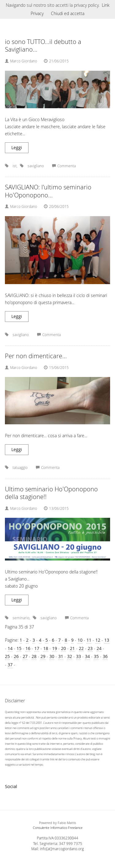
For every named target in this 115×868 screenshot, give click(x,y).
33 (79, 656)
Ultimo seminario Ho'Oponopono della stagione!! (51, 493)
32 (70, 656)
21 (72, 648)
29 (43, 656)
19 (55, 648)
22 (81, 648)
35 (96, 656)
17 (37, 648)
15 (19, 648)
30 (52, 656)
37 (10, 665)
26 (16, 656)
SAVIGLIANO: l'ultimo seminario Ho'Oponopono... (48, 191)
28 (34, 656)
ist (15, 166)
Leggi (17, 147)
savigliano (36, 166)
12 (98, 640)
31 (61, 656)
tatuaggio (20, 468)
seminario (21, 618)
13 (107, 640)
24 (99, 648)
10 (80, 640)
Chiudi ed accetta (68, 13)
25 (7, 656)
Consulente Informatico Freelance (58, 828)
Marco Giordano (24, 61)
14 (10, 648)
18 (46, 648)
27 (25, 656)
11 (89, 640)
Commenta (64, 166)
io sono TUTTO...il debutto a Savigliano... (43, 46)
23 (90, 648)
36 (105, 656)
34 (87, 656)
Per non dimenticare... (36, 356)
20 (63, 648)
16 (28, 648)
